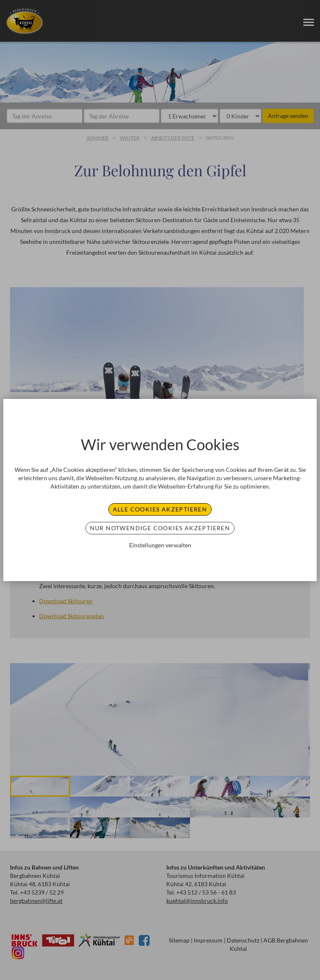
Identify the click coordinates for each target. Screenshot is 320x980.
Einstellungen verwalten (160, 545)
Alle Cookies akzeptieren (160, 509)
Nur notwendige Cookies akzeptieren (160, 528)
